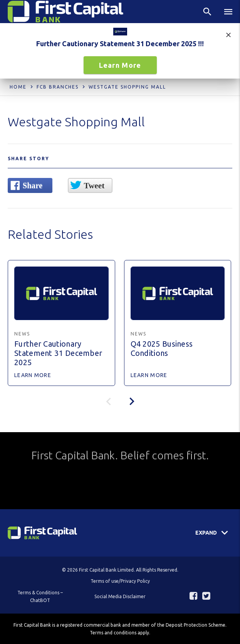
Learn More (120, 65)
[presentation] (132, 401)
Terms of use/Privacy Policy (120, 581)
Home (18, 87)
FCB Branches (58, 87)
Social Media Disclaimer (120, 596)
